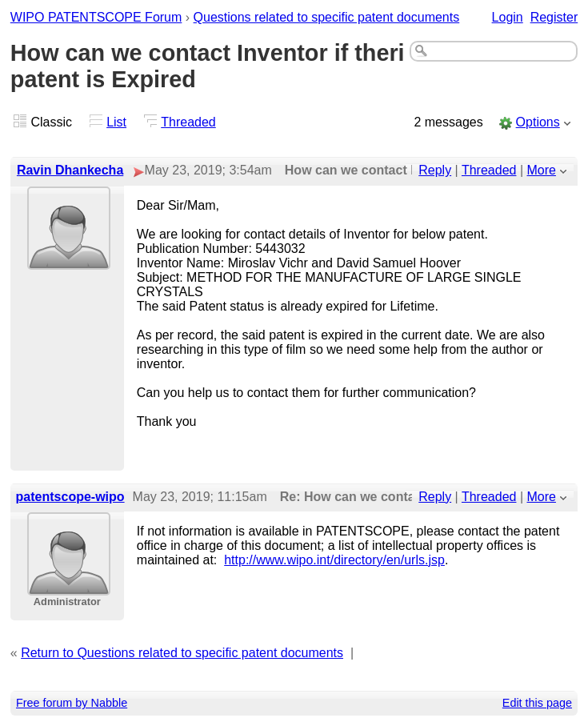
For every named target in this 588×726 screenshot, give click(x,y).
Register (554, 17)
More (542, 170)
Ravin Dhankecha (70, 170)
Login (508, 17)
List (116, 122)
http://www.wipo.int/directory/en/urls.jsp (334, 560)
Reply (435, 170)
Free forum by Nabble (72, 703)
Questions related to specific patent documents (327, 17)
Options (538, 122)
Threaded (188, 122)
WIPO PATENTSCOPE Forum (96, 17)
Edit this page (537, 703)
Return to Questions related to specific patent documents (182, 653)
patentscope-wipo (70, 497)
